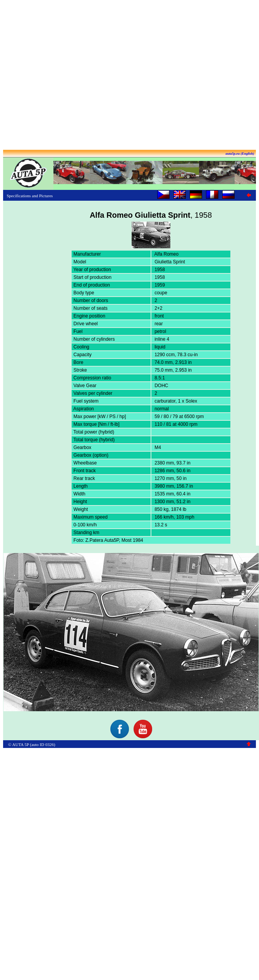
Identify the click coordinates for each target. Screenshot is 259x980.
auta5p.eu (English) (240, 154)
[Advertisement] (128, 76)
